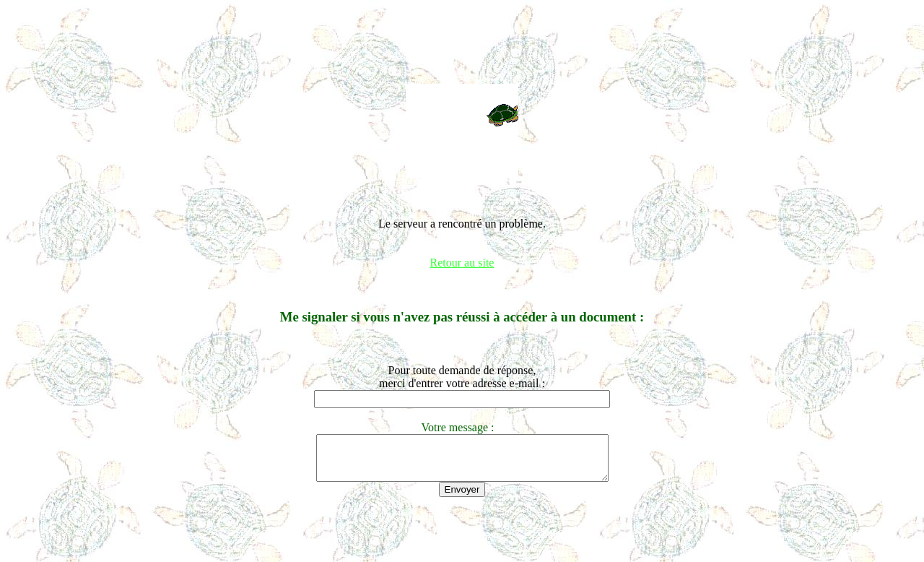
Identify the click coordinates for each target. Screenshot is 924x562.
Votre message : (462, 427)
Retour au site (462, 263)
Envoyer (462, 498)
